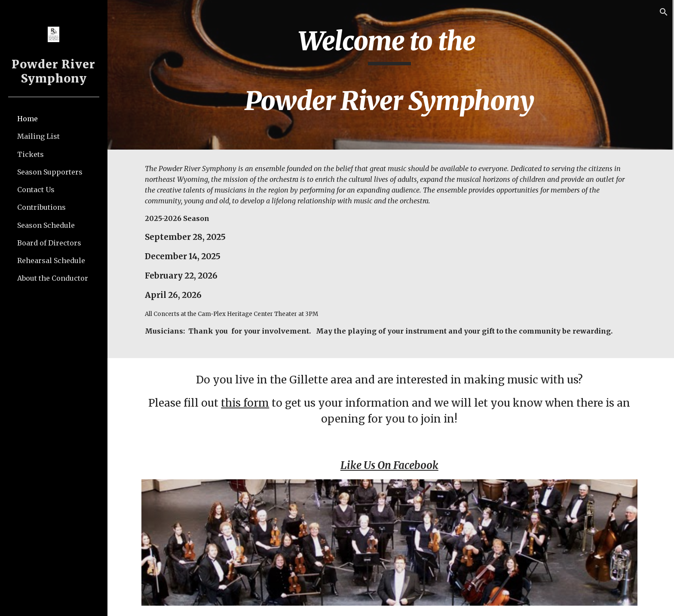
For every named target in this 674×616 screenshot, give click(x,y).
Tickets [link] (31, 154)
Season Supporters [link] (50, 172)
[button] (664, 12)
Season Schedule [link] (46, 225)
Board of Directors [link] (49, 243)
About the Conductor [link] (53, 278)
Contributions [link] (41, 207)
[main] (391, 75)
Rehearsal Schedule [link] (51, 260)
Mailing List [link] (38, 136)
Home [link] (28, 119)
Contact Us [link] (36, 190)
